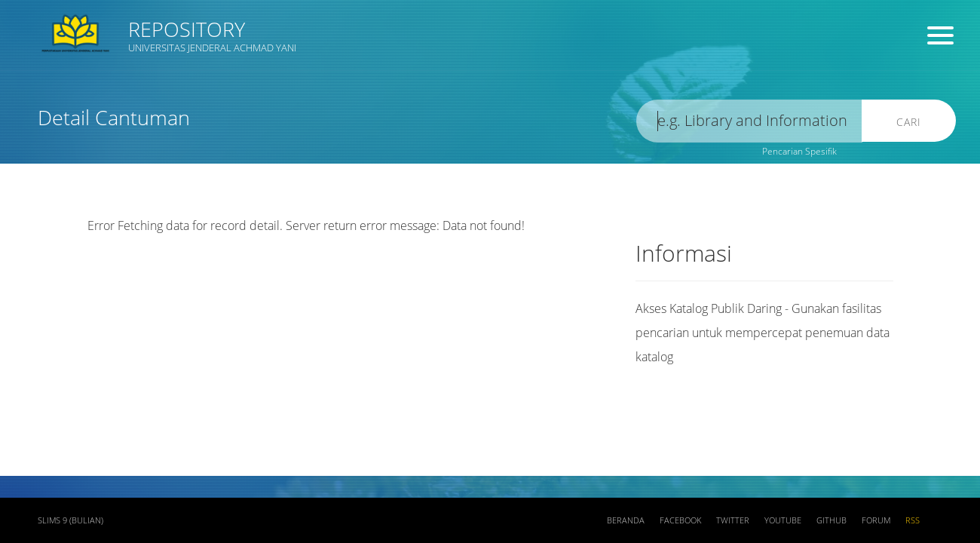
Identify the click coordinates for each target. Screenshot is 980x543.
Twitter (733, 520)
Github (831, 520)
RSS (913, 520)
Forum (876, 520)
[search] (749, 121)
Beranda (626, 520)
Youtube (783, 520)
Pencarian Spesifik (799, 151)
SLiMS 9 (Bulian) (70, 520)
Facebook (680, 520)
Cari (909, 122)
